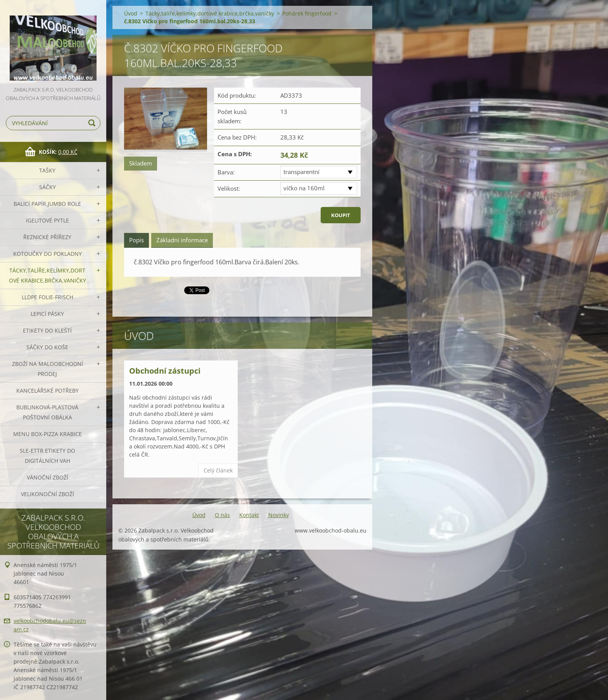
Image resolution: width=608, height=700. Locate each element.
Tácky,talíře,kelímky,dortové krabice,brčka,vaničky (47, 275)
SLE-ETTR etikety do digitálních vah (47, 456)
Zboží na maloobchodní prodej (47, 369)
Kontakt (249, 515)
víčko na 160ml (304, 188)
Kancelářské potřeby (47, 391)
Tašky (47, 170)
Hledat (93, 123)
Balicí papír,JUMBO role (47, 204)
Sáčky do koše (47, 347)
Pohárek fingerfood (307, 13)
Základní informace (182, 240)
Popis (136, 240)
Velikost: (229, 188)
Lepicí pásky (47, 314)
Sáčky (47, 187)
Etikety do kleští (47, 330)
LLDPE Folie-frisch (47, 297)
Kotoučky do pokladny (47, 254)
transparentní (301, 172)
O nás (222, 515)
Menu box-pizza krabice (47, 434)
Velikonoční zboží (47, 494)
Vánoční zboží (47, 477)
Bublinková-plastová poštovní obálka (47, 412)
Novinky (279, 515)
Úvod (131, 13)
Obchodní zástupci (165, 371)
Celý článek (218, 470)
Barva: (226, 172)
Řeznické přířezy (47, 237)
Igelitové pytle (47, 220)
